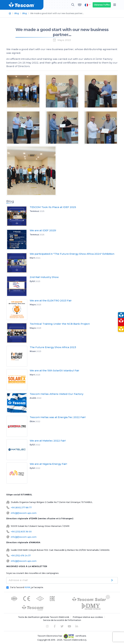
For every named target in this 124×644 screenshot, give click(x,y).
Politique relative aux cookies (88, 617)
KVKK (27, 587)
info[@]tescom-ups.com (24, 513)
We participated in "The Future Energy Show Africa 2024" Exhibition (72, 254)
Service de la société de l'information (62, 620)
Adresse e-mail (18, 580)
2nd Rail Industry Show (44, 277)
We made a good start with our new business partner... (62, 32)
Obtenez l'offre (102, 5)
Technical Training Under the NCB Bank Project (60, 324)
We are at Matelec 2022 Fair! (48, 441)
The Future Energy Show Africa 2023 (53, 347)
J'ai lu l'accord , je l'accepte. (27, 587)
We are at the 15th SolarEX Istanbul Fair (54, 370)
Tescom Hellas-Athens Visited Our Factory (57, 394)
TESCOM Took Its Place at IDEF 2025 (53, 207)
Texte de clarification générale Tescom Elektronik (44, 617)
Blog (17, 13)
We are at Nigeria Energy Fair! (48, 464)
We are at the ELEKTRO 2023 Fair (51, 301)
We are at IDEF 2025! (43, 230)
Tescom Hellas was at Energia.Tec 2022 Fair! (58, 417)
